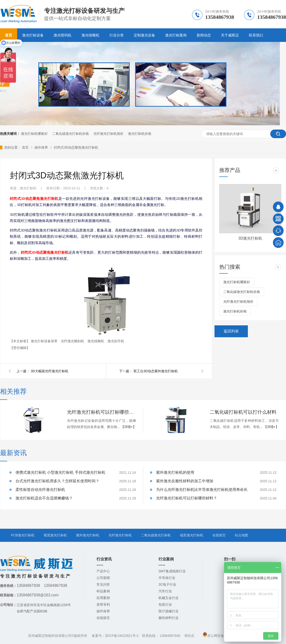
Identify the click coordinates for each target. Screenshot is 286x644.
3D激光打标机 (250, 238)
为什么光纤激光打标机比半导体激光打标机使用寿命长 (202, 490)
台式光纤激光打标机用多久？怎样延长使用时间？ (57, 481)
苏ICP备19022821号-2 (122, 636)
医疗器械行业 (169, 611)
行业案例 (166, 559)
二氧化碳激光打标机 (156, 535)
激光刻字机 (116, 341)
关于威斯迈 (230, 35)
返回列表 (231, 331)
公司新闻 (103, 578)
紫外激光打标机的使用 (175, 472)
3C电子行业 (167, 584)
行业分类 (117, 35)
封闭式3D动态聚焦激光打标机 (76, 147)
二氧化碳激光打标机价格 (71, 134)
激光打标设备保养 (45, 341)
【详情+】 (128, 427)
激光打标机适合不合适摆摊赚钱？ (44, 498)
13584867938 (170, 636)
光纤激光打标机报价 (108, 134)
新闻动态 (204, 35)
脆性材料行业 (169, 618)
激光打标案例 (176, 35)
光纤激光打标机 (120, 535)
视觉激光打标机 (55, 535)
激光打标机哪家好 (34, 134)
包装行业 (165, 604)
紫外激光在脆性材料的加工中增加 (185, 481)
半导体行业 (167, 578)
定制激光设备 (144, 35)
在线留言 (219, 535)
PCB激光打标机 (23, 535)
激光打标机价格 (140, 134)
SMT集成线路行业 (172, 571)
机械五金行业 (169, 598)
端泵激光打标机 (192, 535)
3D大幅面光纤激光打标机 (50, 371)
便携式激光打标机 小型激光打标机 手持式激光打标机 (60, 472)
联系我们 (256, 35)
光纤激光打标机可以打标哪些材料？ (102, 412)
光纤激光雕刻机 (73, 341)
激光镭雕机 (90, 35)
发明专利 (103, 604)
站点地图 (241, 535)
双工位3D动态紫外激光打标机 (156, 371)
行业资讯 (104, 559)
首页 (26, 147)
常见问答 (103, 584)
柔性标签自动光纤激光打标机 (40, 490)
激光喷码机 (63, 35)
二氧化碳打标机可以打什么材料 (243, 412)
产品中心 (103, 571)
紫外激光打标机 (88, 535)
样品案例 (103, 591)
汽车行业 (165, 591)
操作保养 (42, 147)
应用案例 (103, 598)
